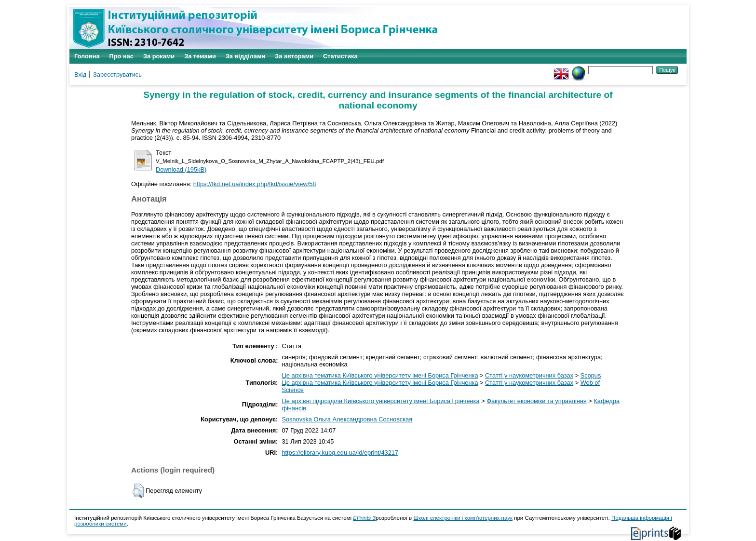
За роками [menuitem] (159, 56)
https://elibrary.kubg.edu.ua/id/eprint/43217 (340, 453)
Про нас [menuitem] (121, 56)
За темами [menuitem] (200, 56)
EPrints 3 (364, 518)
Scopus (591, 375)
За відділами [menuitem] (246, 56)
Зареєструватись (117, 74)
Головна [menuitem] (87, 56)
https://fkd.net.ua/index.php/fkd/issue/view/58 (255, 184)
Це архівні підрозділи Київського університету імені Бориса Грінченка (380, 401)
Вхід (80, 74)
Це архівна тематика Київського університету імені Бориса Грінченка (380, 375)
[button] (138, 491)
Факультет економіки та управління (537, 401)
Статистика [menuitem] (340, 56)
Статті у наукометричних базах (529, 375)
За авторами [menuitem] (294, 56)
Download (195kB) (181, 169)
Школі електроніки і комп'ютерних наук (463, 518)
